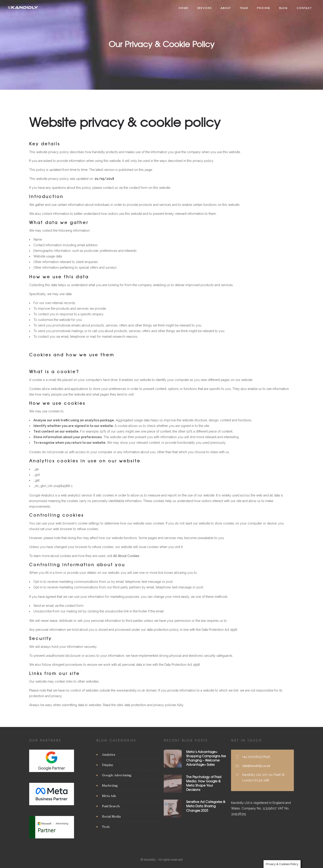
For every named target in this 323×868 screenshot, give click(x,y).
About (226, 8)
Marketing (110, 785)
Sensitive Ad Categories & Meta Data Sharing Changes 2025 (206, 806)
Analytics (109, 755)
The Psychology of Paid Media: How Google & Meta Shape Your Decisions (204, 783)
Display (108, 765)
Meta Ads (109, 796)
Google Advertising (117, 775)
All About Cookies (126, 556)
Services (204, 8)
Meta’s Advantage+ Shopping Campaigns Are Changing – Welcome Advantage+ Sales (206, 758)
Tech (106, 827)
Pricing (264, 8)
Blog (284, 8)
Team (244, 8)
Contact (304, 8)
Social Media (111, 816)
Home (183, 8)
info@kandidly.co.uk (256, 766)
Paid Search (111, 806)
